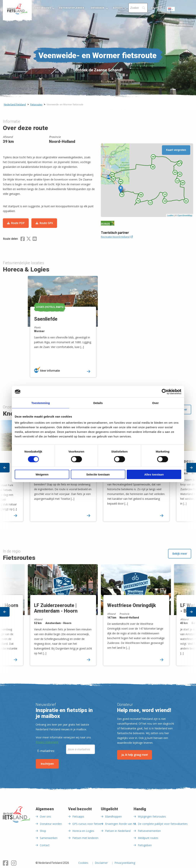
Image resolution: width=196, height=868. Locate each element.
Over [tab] (155, 403)
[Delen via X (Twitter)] (29, 239)
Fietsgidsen (145, 845)
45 (153, 167)
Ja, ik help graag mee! (135, 755)
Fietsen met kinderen (85, 838)
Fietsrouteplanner (71, 8)
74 (138, 201)
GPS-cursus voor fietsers (88, 824)
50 (141, 195)
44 (153, 157)
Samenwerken (49, 838)
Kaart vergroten (176, 150)
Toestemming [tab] (41, 403)
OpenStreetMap (185, 215)
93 (112, 175)
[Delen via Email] (35, 239)
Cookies (83, 863)
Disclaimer (101, 863)
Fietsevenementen (149, 831)
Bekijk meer (180, 554)
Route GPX (46, 223)
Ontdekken (98, 8)
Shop (154, 8)
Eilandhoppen (113, 816)
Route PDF (18, 223)
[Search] (138, 8)
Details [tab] (98, 403)
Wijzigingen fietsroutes (152, 816)
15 (165, 201)
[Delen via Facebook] (23, 239)
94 (121, 182)
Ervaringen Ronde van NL (121, 824)
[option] (61, 330)
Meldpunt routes (148, 838)
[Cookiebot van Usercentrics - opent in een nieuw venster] (165, 392)
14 (177, 181)
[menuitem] (17, 9)
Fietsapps (78, 816)
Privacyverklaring (125, 863)
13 (165, 194)
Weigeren (42, 474)
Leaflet (170, 215)
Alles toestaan (154, 474)
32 (180, 174)
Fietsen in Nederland (118, 831)
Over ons (45, 816)
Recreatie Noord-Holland (117, 237)
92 (113, 179)
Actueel (118, 8)
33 (175, 172)
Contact (45, 845)
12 (150, 203)
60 (183, 183)
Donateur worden (51, 824)
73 (122, 195)
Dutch (171, 9)
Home (17, 9)
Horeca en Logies (83, 831)
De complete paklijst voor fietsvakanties (163, 824)
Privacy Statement (47, 742)
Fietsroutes (43, 8)
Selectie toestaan (98, 474)
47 (179, 164)
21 (186, 201)
